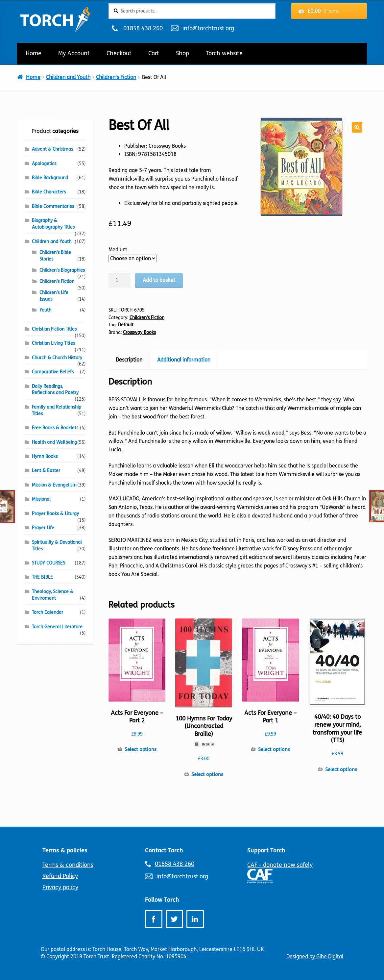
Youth (45, 310)
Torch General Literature (57, 627)
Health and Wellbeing (54, 442)
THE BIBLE (42, 577)
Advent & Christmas (52, 149)
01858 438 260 (143, 28)
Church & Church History (57, 358)
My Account (74, 53)
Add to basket (159, 280)
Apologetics (44, 164)
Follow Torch (162, 900)
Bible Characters (49, 192)
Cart (154, 53)
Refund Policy (60, 876)
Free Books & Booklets (55, 428)
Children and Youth (68, 77)
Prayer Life (43, 528)
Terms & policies (65, 850)
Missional (41, 499)
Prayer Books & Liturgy (55, 514)
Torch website (224, 53)
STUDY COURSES (48, 563)
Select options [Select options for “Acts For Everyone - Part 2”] (141, 749)
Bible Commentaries (53, 206)
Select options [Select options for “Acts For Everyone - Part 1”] (274, 749)
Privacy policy (60, 887)
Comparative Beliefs (53, 372)
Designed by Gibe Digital (315, 956)
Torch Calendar (48, 612)
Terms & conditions (68, 865)
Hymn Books (45, 456)
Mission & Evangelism (54, 485)
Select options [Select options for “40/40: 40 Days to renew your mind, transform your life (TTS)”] (341, 769)
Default (126, 325)
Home (34, 53)
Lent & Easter (46, 471)
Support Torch (266, 850)
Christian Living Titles (53, 343)
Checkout (119, 53)
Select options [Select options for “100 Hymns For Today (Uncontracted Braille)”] (207, 774)
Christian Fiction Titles (54, 329)
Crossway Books (139, 332)
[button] (357, 127)
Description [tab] (129, 360)
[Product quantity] (120, 281)
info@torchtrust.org (208, 28)
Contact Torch (164, 850)
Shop (182, 53)
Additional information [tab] (184, 360)
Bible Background (50, 178)
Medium (118, 250)
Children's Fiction (116, 77)
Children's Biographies (62, 270)
